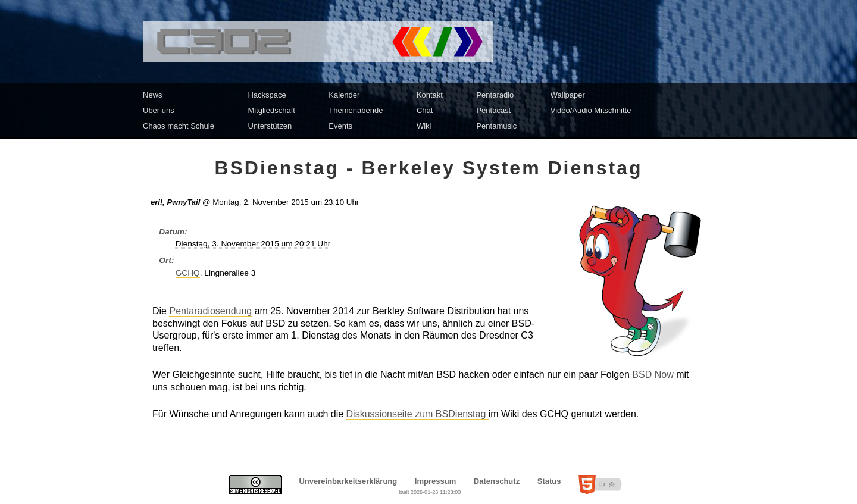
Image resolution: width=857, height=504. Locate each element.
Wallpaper (568, 95)
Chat (425, 110)
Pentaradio (495, 95)
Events (340, 126)
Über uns (159, 110)
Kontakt (430, 95)
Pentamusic (496, 126)
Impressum (435, 481)
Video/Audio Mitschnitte (591, 110)
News (153, 95)
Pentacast (493, 110)
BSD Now (653, 375)
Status (549, 481)
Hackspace (267, 95)
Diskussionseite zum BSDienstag (417, 414)
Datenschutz (497, 481)
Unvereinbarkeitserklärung (348, 481)
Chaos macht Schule (179, 126)
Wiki (424, 126)
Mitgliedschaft (271, 110)
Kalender (344, 95)
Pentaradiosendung (210, 311)
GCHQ (188, 273)
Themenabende (356, 110)
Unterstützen (270, 126)
